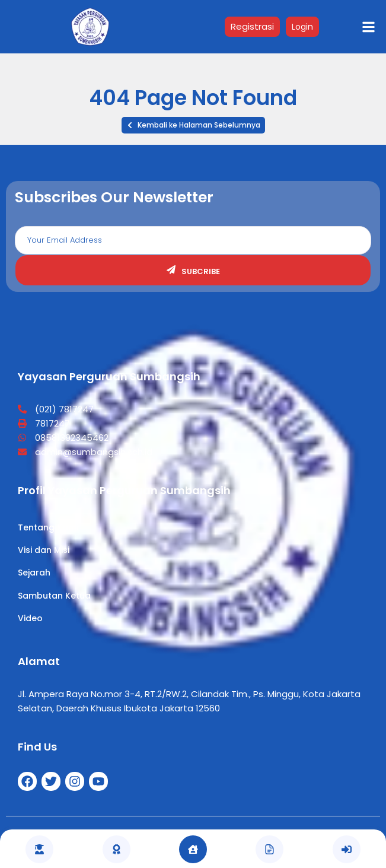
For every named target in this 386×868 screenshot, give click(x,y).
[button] (193, 125)
